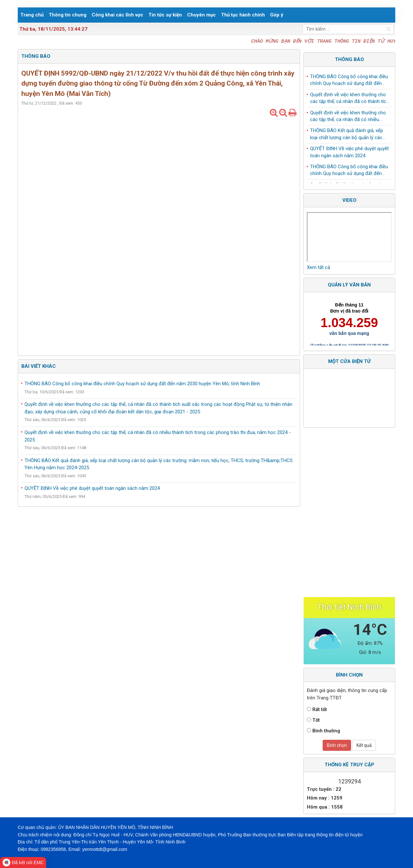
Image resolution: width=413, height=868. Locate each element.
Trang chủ (32, 15)
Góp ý (277, 15)
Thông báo (349, 59)
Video (349, 200)
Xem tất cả (318, 267)
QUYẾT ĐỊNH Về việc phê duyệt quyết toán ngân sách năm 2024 (92, 488)
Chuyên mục (201, 15)
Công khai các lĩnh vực (117, 15)
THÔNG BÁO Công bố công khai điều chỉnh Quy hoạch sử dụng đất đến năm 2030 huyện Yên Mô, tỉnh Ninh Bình (142, 384)
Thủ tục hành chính (243, 15)
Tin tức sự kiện (165, 15)
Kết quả (364, 745)
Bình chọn (337, 745)
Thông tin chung (68, 15)
